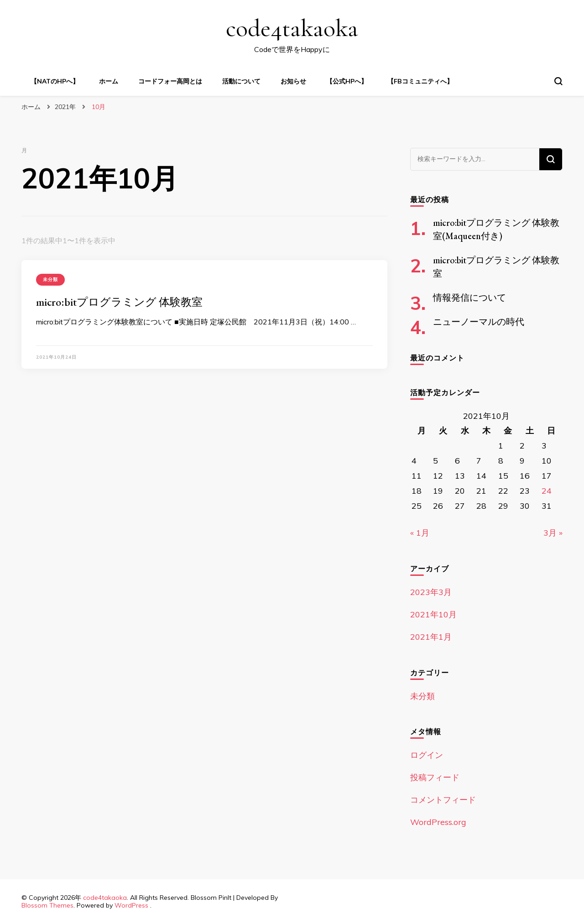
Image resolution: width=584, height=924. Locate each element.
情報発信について (469, 298)
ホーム (109, 81)
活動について (241, 81)
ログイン (427, 755)
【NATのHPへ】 (55, 81)
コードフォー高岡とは (170, 81)
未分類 (50, 279)
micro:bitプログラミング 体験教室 (119, 302)
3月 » (553, 533)
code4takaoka (292, 28)
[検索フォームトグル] (558, 81)
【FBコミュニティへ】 (420, 81)
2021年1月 (431, 637)
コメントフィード (443, 800)
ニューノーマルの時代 (479, 322)
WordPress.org (438, 822)
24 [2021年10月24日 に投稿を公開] (547, 491)
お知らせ (293, 81)
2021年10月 (433, 614)
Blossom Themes (47, 905)
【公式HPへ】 (347, 81)
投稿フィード (435, 777)
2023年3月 (431, 592)
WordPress (131, 905)
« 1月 (420, 533)
